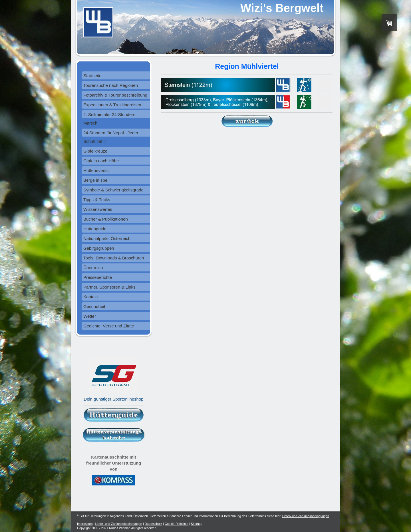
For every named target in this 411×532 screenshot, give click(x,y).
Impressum (85, 524)
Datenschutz (153, 524)
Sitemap (197, 524)
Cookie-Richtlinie (177, 524)
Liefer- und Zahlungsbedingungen (306, 516)
